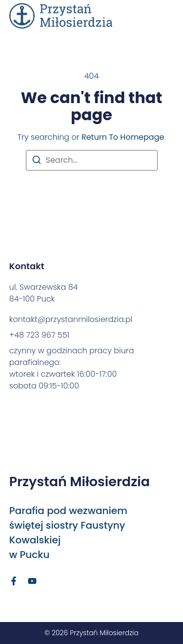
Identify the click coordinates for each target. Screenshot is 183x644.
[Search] (37, 161)
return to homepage (123, 137)
